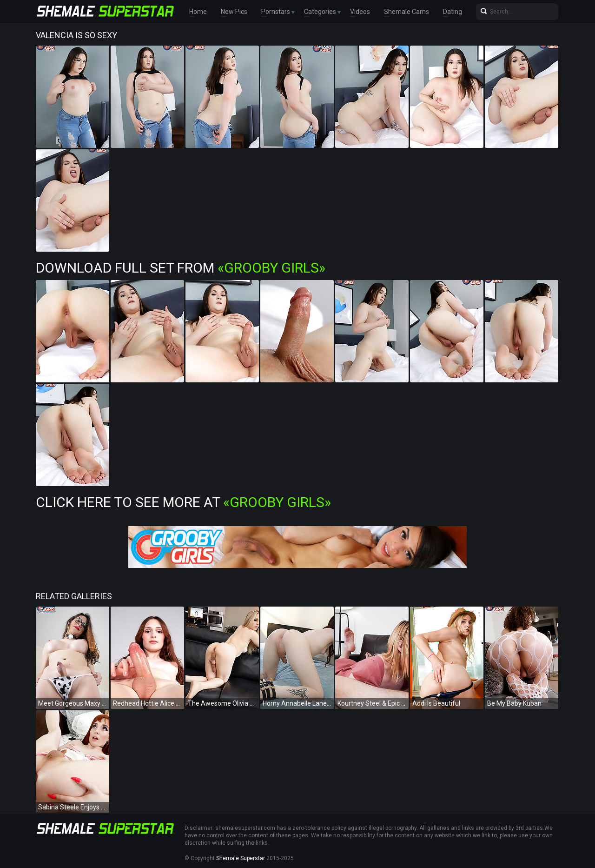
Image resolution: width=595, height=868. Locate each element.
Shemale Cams (407, 12)
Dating (453, 12)
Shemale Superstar (241, 858)
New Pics (234, 12)
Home (198, 12)
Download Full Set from (181, 268)
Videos (360, 12)
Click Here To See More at (183, 502)
